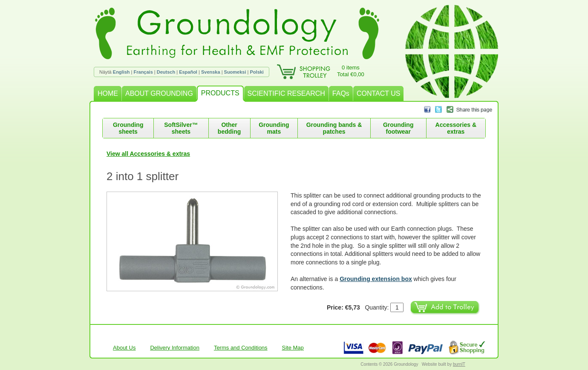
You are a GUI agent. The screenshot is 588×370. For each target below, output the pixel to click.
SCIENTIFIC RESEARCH (286, 93)
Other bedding (229, 128)
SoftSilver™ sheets (181, 128)
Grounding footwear (398, 128)
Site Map (293, 348)
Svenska (211, 72)
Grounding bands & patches (334, 128)
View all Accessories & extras (148, 154)
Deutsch (166, 72)
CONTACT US (379, 93)
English (121, 72)
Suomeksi (235, 72)
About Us (124, 348)
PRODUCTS (220, 93)
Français (143, 72)
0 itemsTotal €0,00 (351, 71)
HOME (108, 93)
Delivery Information (175, 348)
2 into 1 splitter (143, 176)
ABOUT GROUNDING (159, 93)
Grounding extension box (376, 279)
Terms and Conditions (241, 348)
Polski (257, 72)
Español (188, 72)
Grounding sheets (128, 128)
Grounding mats (274, 128)
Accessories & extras (456, 128)
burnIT (459, 364)
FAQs (341, 93)
